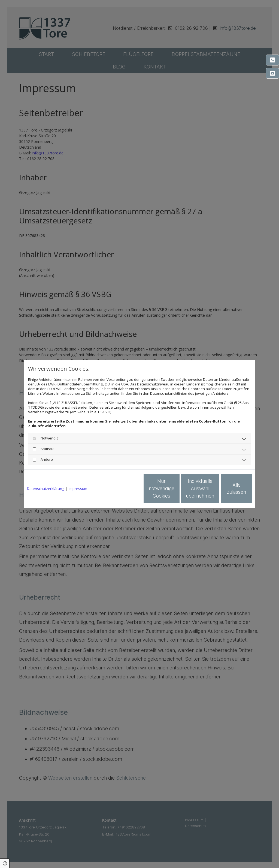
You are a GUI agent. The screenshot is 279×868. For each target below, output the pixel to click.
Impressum (78, 489)
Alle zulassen (227, 489)
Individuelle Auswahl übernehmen (175, 489)
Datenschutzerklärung (46, 489)
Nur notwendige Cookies (123, 489)
